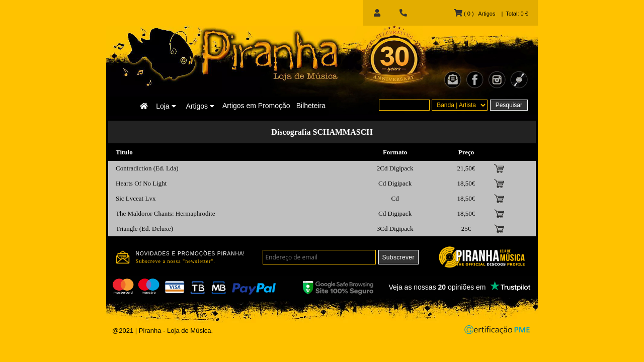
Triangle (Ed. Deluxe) (144, 229)
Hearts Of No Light (141, 183)
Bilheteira (311, 106)
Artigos (200, 106)
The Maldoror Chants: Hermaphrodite (165, 213)
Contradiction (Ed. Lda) (147, 168)
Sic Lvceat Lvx (136, 198)
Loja (166, 106)
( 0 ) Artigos (474, 14)
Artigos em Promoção (256, 106)
